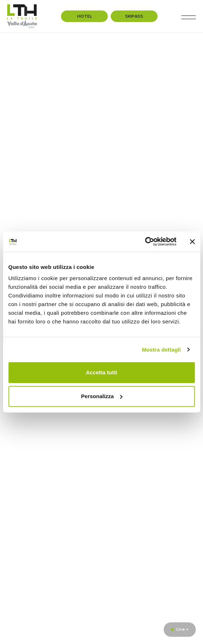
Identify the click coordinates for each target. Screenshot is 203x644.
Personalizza (102, 396)
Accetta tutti (101, 372)
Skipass (134, 16)
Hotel (85, 16)
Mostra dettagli (161, 350)
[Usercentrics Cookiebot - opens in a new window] (145, 241)
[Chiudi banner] (192, 241)
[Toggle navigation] (189, 17)
